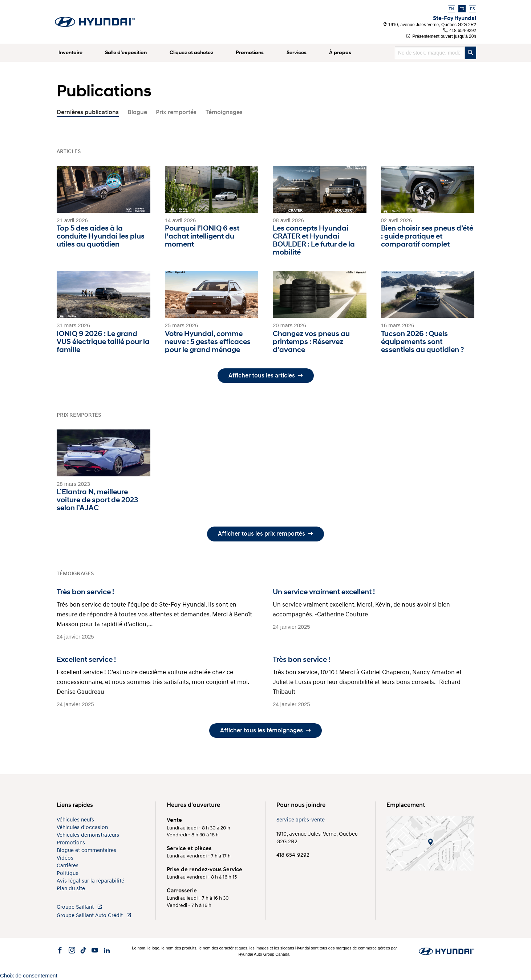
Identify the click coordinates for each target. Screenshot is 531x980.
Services (297, 53)
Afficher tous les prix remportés (265, 534)
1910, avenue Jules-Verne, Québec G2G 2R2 (430, 25)
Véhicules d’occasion (82, 827)
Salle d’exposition (126, 53)
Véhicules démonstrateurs (88, 835)
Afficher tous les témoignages (265, 730)
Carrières (68, 866)
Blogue (137, 112)
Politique (68, 873)
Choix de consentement (29, 975)
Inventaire (70, 53)
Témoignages (224, 112)
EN (451, 9)
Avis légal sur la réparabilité (90, 881)
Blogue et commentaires (86, 850)
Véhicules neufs (75, 820)
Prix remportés (176, 112)
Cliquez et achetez (191, 53)
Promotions (250, 53)
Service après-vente (301, 820)
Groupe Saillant (80, 907)
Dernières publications (88, 112)
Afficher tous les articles (266, 375)
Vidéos (65, 858)
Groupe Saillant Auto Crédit (94, 915)
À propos (340, 53)
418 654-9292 (460, 31)
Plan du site (71, 889)
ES (472, 9)
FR (462, 9)
